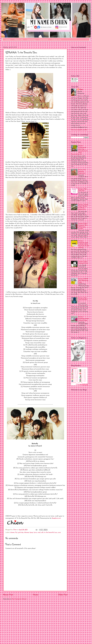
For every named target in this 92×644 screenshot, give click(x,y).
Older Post (63, 595)
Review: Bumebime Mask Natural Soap (84, 319)
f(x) (16, 532)
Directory (31, 40)
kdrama (27, 532)
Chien (81, 90)
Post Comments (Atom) (19, 599)
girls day (21, 532)
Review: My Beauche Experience (82, 172)
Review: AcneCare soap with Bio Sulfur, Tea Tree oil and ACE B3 (84, 244)
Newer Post (8, 595)
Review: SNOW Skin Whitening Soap (83, 281)
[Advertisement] (35, 622)
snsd (39, 532)
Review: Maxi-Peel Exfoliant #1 (83, 300)
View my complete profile (79, 130)
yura (59, 532)
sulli (42, 532)
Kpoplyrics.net (56, 518)
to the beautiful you (51, 532)
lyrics (35, 532)
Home (8, 40)
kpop (31, 532)
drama (12, 532)
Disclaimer (44, 40)
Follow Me (56, 40)
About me (19, 40)
